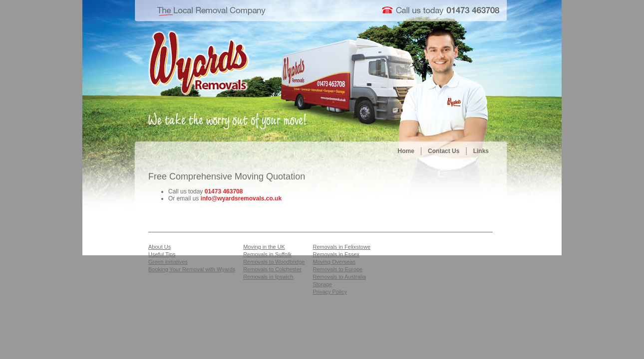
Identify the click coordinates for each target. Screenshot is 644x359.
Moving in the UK (264, 247)
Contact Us (444, 151)
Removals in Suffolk (267, 254)
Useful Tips (162, 254)
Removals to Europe (337, 269)
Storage (322, 284)
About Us (160, 247)
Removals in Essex (336, 254)
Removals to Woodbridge (274, 262)
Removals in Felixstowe (341, 247)
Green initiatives (168, 262)
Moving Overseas (334, 262)
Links (481, 151)
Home (406, 151)
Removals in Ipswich (268, 277)
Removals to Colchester (272, 269)
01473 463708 (224, 191)
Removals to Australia (339, 277)
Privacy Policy (329, 292)
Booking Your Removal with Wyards (192, 269)
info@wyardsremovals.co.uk (241, 198)
